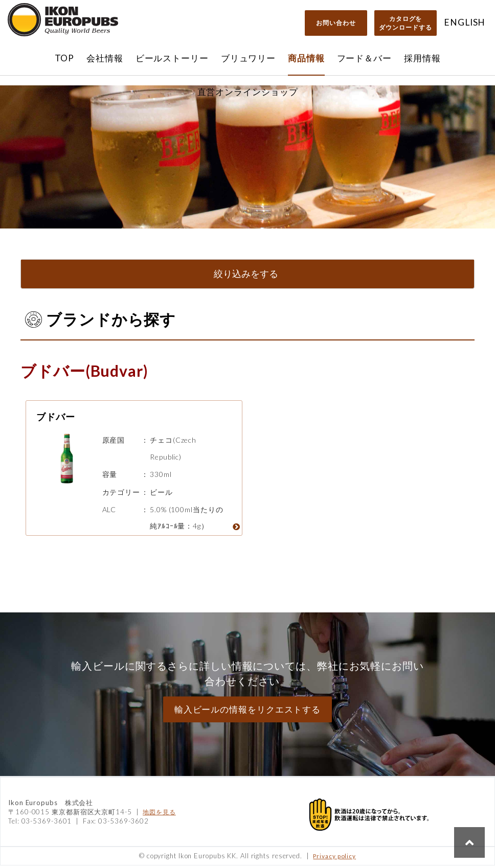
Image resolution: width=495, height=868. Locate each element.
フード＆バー (364, 58)
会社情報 (105, 58)
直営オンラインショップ (248, 92)
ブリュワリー (248, 58)
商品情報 (306, 58)
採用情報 (422, 58)
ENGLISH (465, 22)
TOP (65, 58)
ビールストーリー (172, 58)
